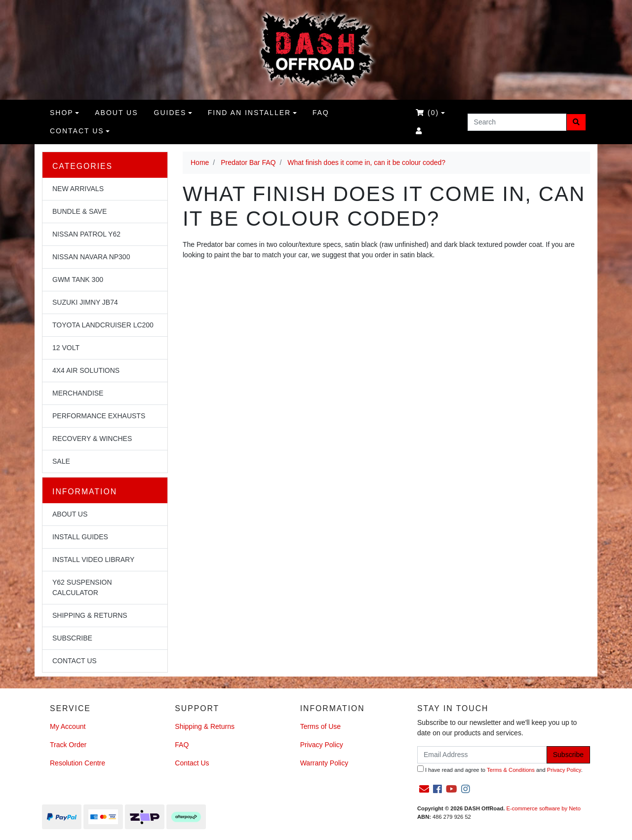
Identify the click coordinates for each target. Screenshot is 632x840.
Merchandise (78, 393)
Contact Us (77, 131)
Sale (61, 461)
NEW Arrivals (78, 189)
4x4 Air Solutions (86, 370)
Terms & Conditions (511, 770)
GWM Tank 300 (78, 280)
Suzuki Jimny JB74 (85, 302)
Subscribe (72, 638)
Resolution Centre (78, 763)
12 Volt (66, 348)
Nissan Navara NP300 (91, 257)
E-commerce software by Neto (543, 808)
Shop (62, 113)
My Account (68, 726)
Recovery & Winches (92, 439)
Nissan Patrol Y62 (86, 234)
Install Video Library (93, 560)
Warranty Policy (324, 763)
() (427, 113)
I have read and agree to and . (500, 769)
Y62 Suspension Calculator (82, 587)
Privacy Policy (322, 745)
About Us (70, 514)
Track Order (68, 745)
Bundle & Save (79, 211)
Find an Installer (249, 113)
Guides (170, 113)
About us (116, 113)
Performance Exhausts (99, 416)
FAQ (321, 113)
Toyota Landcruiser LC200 (103, 325)
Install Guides (80, 537)
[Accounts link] (419, 131)
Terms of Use (320, 726)
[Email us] (424, 789)
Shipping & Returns (90, 615)
